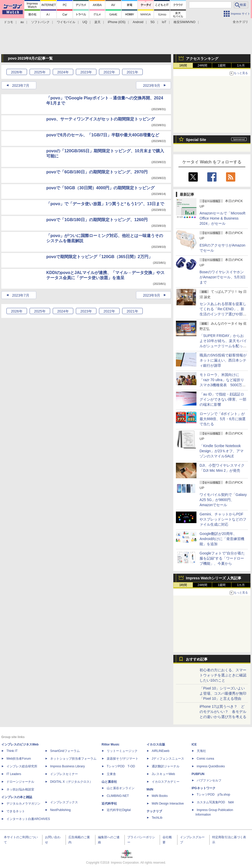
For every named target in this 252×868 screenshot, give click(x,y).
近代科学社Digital (119, 810)
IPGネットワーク (204, 788)
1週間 (222, 65)
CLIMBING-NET (118, 796)
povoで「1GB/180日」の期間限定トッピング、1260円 (97, 220)
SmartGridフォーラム (65, 751)
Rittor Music (110, 744)
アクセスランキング (202, 59)
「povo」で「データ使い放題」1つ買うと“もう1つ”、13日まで (105, 204)
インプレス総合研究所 (22, 766)
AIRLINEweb (161, 751)
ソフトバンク (40, 22)
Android (138, 22)
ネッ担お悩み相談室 (20, 789)
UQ (85, 22)
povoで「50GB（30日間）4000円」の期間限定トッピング (100, 188)
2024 (63, 72)
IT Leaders (14, 774)
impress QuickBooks (211, 766)
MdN (150, 789)
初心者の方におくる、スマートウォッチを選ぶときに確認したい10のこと (223, 675)
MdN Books (160, 796)
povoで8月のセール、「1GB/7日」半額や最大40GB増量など (103, 135)
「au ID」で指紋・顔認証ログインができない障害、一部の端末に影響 (223, 399)
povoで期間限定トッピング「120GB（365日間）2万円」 (99, 257)
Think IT (12, 751)
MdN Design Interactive (168, 804)
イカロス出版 (156, 744)
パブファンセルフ (209, 780)
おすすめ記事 (197, 659)
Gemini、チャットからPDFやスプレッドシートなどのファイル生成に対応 (223, 519)
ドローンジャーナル (20, 782)
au (22, 22)
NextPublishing (60, 810)
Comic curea (205, 759)
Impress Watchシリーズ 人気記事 (214, 578)
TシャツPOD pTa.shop (213, 795)
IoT (164, 22)
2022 (109, 72)
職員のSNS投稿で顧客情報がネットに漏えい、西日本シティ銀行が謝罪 (223, 360)
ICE (194, 744)
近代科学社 (109, 804)
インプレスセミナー (64, 774)
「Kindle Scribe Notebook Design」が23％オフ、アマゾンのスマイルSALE (222, 451)
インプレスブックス (64, 802)
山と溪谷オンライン (121, 788)
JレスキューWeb (163, 774)
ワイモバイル (66, 22)
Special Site (196, 140)
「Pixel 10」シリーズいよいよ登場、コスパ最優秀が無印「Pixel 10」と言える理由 (223, 693)
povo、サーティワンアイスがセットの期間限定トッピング (101, 119)
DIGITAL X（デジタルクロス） (71, 782)
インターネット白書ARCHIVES (28, 819)
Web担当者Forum (19, 759)
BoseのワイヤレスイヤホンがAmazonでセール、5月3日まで (223, 277)
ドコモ (8, 22)
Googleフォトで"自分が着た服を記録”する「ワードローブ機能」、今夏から (222, 558)
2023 (86, 72)
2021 (132, 72)
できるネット (16, 811)
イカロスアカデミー (166, 782)
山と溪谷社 (109, 782)
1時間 (183, 65)
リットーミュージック (122, 751)
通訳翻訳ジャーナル (166, 766)
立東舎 (111, 774)
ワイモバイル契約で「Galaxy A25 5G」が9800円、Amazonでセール (223, 500)
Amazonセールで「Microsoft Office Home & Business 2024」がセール (222, 218)
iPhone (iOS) (117, 22)
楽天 (97, 22)
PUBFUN (198, 774)
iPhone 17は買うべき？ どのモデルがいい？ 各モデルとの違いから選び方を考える (223, 712)
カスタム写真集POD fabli (215, 802)
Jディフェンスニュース (168, 759)
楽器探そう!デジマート (123, 759)
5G (152, 22)
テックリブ (154, 811)
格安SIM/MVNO (184, 22)
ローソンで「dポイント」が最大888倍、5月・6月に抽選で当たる (223, 419)
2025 (40, 72)
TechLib (157, 818)
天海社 (201, 751)
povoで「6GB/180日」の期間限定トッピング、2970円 (97, 172)
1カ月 (241, 65)
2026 (17, 72)
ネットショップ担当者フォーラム (73, 759)
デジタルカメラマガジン (23, 804)
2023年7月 (21, 86)
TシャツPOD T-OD (121, 766)
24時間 (202, 65)
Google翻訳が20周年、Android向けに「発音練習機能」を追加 (222, 539)
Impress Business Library (67, 766)
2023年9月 (152, 86)
